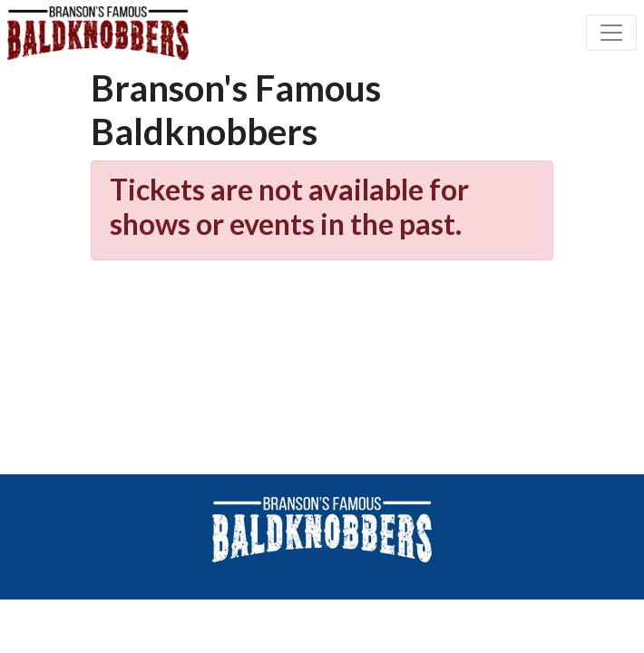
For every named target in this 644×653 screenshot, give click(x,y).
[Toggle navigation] (611, 33)
